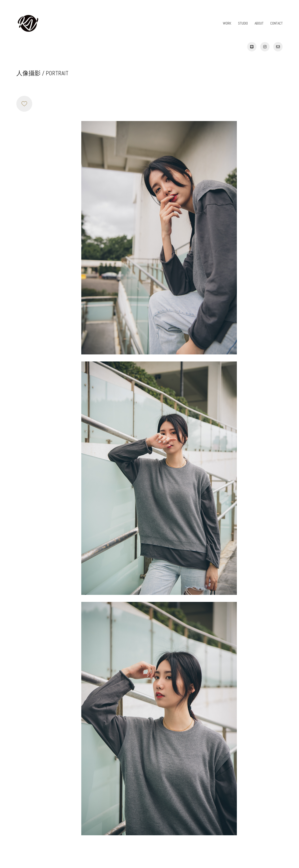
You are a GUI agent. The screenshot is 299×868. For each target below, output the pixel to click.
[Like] (24, 104)
